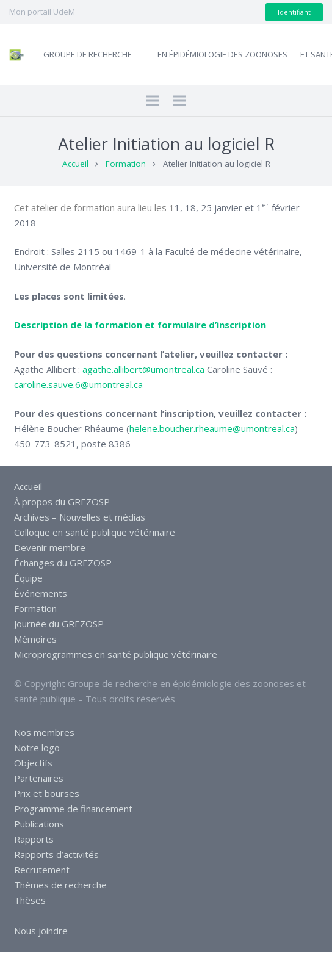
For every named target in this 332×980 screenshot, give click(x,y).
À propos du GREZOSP (62, 502)
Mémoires (35, 639)
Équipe (28, 578)
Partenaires (39, 778)
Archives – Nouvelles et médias (80, 517)
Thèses (30, 900)
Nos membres (44, 732)
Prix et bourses (47, 793)
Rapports (34, 839)
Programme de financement (73, 809)
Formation (126, 164)
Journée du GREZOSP (59, 624)
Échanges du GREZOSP (63, 563)
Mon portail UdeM (42, 12)
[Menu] (153, 101)
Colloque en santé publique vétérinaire (95, 532)
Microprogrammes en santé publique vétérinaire (116, 654)
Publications (39, 824)
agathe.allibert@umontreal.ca (143, 369)
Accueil (75, 164)
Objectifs (33, 763)
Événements (41, 593)
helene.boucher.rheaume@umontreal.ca (212, 428)
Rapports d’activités (56, 854)
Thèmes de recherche (60, 885)
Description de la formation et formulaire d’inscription (140, 325)
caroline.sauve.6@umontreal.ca (78, 384)
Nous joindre (41, 931)
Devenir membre (50, 547)
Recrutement (42, 870)
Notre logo (37, 748)
